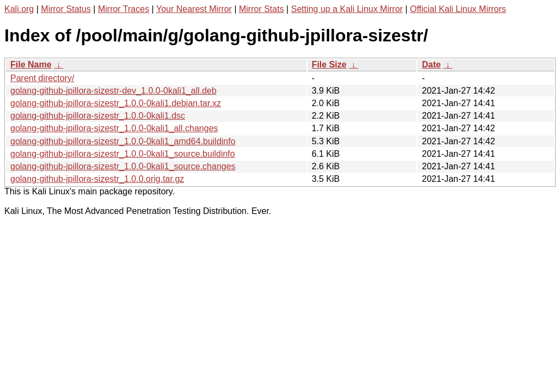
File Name (31, 65)
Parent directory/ (42, 78)
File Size (329, 65)
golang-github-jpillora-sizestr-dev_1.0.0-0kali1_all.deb (113, 91)
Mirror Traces (124, 9)
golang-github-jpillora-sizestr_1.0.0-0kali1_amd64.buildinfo (123, 141)
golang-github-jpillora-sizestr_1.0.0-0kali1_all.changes (114, 128)
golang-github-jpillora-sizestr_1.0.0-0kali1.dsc (98, 116)
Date (431, 65)
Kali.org (19, 9)
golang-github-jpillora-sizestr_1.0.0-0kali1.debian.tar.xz (116, 103)
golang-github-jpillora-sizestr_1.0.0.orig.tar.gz (97, 179)
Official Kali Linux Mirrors (458, 9)
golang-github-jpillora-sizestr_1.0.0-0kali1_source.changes (123, 166)
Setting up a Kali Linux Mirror (347, 9)
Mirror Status (66, 9)
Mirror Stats (261, 9)
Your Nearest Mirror (194, 9)
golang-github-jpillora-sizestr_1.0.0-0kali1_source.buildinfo (123, 154)
